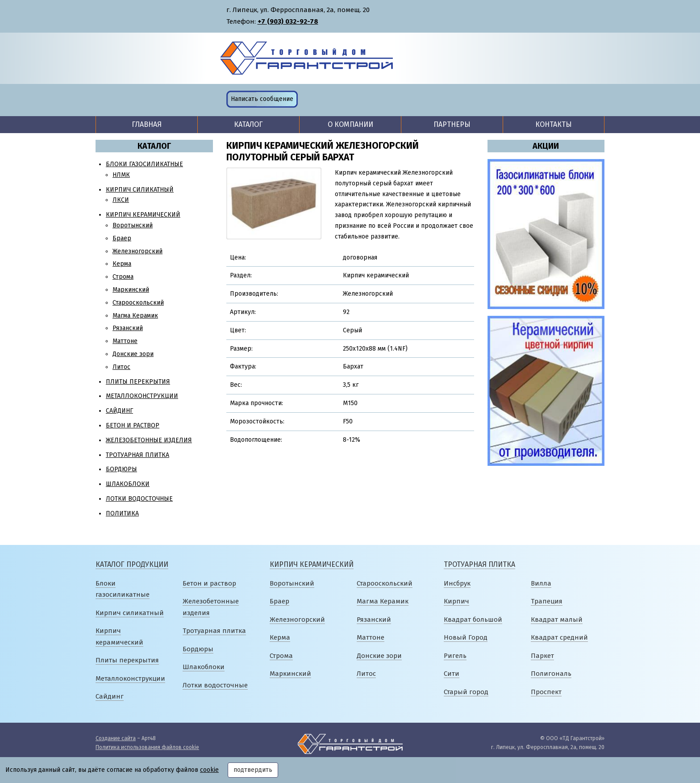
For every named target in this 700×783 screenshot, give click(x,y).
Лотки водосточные (139, 499)
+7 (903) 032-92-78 (288, 21)
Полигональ (551, 674)
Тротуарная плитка (137, 455)
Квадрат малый (557, 620)
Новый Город (466, 637)
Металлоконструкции (142, 396)
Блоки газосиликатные (144, 164)
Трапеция (547, 601)
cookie (209, 770)
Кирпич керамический (143, 215)
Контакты (554, 124)
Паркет (542, 656)
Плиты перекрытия (138, 382)
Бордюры (121, 469)
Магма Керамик (135, 316)
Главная (147, 124)
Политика (122, 513)
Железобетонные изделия (149, 440)
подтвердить (253, 770)
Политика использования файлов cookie (147, 747)
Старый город (466, 692)
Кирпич (456, 601)
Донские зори (133, 354)
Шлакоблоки (128, 484)
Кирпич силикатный (140, 190)
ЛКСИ (121, 200)
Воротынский (133, 225)
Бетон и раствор (133, 425)
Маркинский (131, 290)
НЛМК (121, 175)
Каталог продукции (132, 564)
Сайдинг (119, 411)
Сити (452, 674)
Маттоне (125, 341)
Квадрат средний (559, 637)
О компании (350, 124)
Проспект (546, 692)
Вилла (541, 583)
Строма (123, 277)
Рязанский (128, 328)
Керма (122, 264)
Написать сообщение (262, 99)
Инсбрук (457, 583)
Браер (122, 238)
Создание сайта (116, 738)
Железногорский (137, 251)
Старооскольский (138, 303)
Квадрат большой (473, 620)
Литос (121, 367)
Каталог (248, 124)
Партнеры (452, 124)
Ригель (455, 656)
